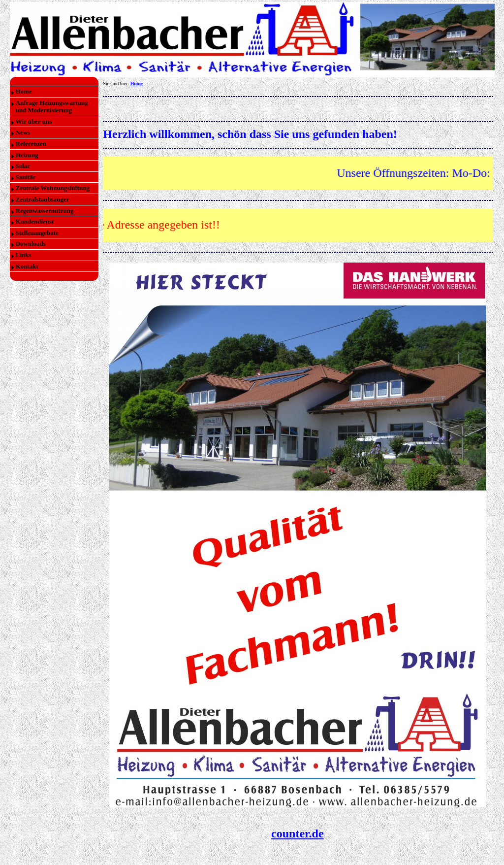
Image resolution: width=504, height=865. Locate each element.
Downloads (31, 244)
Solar (23, 166)
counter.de (297, 833)
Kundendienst (35, 221)
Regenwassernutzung (45, 211)
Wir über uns (34, 121)
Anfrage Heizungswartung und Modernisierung (52, 107)
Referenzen (31, 144)
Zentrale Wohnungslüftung (53, 188)
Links (24, 255)
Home (24, 91)
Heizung (27, 155)
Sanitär (26, 177)
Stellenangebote (37, 233)
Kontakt (27, 266)
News (23, 132)
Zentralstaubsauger (43, 199)
